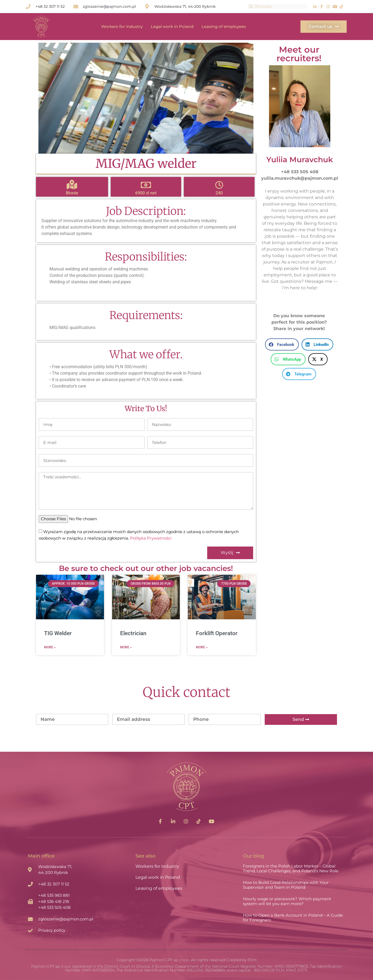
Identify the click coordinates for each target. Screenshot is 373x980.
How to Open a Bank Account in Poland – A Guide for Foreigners (293, 918)
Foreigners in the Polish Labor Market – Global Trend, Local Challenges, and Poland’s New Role (291, 868)
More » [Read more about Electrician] (126, 647)
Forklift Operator (217, 633)
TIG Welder (58, 633)
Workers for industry (122, 26)
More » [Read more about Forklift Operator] (202, 647)
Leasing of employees (224, 26)
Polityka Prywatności (151, 538)
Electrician (133, 633)
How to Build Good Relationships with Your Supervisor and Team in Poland (286, 885)
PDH (252, 960)
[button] (282, 344)
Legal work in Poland (172, 26)
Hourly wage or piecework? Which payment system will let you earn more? (287, 901)
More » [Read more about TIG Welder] (50, 647)
